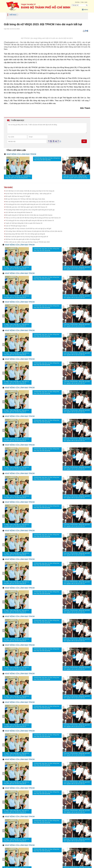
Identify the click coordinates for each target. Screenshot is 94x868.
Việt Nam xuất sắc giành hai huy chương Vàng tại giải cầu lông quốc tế (27, 235)
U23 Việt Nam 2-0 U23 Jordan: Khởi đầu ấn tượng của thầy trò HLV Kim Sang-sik (30, 190)
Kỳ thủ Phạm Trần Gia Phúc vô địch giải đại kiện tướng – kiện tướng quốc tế (28, 192)
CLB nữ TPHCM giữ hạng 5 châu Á (16, 225)
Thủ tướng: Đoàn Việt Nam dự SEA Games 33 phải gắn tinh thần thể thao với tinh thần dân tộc (34, 230)
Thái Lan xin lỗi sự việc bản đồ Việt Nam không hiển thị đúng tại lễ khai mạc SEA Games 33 (33, 217)
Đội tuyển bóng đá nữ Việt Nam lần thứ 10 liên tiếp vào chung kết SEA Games (29, 214)
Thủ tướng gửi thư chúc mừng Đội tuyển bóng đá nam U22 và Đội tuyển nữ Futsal (30, 203)
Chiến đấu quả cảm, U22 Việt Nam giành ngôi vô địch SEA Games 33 (26, 206)
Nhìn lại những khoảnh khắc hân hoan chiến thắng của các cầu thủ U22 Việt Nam (30, 201)
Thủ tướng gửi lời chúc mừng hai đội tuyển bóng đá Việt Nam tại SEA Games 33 (30, 219)
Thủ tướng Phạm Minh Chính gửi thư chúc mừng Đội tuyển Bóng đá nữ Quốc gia (30, 209)
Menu (81, 9)
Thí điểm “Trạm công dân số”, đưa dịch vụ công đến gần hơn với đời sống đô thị (18, 176)
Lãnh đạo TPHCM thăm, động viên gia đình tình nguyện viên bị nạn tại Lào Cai (75, 176)
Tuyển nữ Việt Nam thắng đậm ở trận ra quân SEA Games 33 (24, 222)
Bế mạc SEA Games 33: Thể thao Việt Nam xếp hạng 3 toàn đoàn (25, 198)
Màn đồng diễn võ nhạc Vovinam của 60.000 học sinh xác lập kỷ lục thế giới (28, 227)
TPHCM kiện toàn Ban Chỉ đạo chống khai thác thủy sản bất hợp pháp (47, 158)
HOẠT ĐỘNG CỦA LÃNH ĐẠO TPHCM (21, 153)
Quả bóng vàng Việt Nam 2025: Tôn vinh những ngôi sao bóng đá (25, 233)
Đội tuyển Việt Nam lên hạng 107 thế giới (18, 195)
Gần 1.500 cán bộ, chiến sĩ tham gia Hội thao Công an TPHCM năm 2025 (28, 241)
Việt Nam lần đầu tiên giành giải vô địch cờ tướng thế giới (23, 238)
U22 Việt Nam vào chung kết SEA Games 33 (19, 211)
